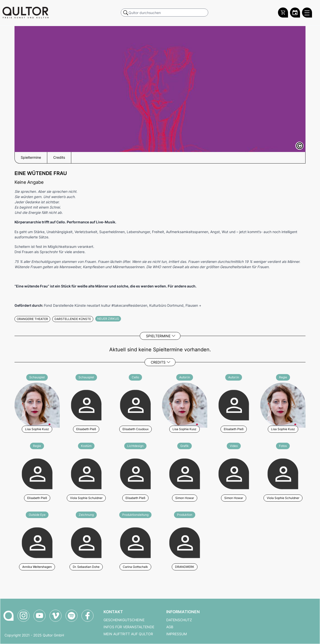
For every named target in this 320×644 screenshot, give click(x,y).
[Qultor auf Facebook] (87, 616)
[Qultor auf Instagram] (23, 616)
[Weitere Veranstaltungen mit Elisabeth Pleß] (86, 405)
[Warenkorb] (283, 13)
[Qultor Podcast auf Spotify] (71, 616)
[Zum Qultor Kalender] (295, 13)
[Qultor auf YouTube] (39, 616)
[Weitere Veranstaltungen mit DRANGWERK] (185, 542)
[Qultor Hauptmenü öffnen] (307, 13)
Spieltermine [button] (31, 157)
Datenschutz (179, 620)
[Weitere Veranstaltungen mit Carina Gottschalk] (135, 542)
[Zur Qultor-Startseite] (8, 616)
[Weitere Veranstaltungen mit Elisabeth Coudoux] (135, 405)
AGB (170, 627)
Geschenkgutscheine (124, 620)
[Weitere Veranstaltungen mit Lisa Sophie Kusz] (37, 405)
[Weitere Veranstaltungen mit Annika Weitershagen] (37, 542)
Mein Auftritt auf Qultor (128, 634)
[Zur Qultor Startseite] (25, 13)
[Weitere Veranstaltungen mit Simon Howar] (185, 473)
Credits (158, 362)
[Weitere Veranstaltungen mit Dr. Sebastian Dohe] (86, 542)
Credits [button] (59, 157)
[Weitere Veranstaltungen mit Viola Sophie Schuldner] (86, 473)
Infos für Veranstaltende (129, 627)
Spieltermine (158, 336)
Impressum (176, 634)
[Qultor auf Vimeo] (55, 616)
